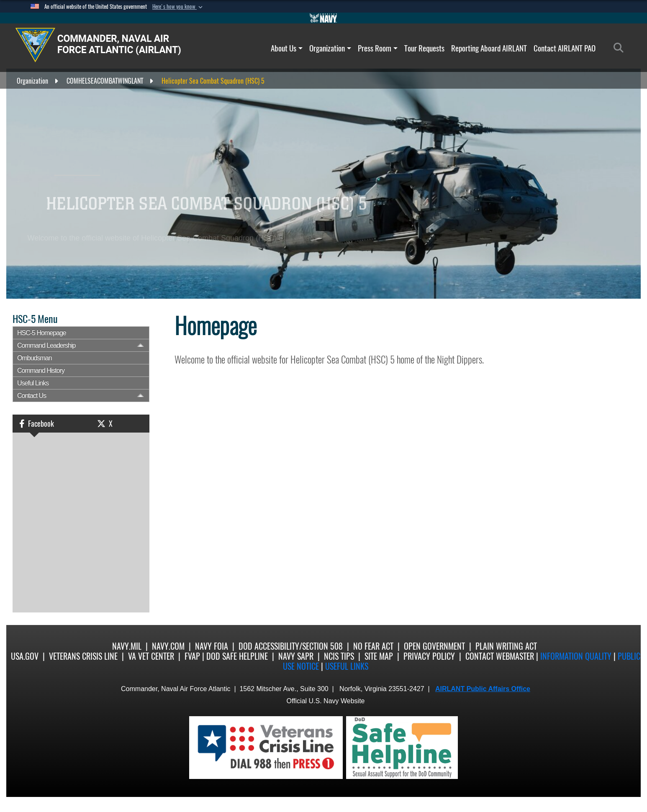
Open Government (434, 646)
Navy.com (168, 646)
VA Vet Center (151, 656)
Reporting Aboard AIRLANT (489, 48)
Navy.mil (127, 646)
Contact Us (32, 396)
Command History (41, 370)
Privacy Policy (429, 656)
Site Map (379, 656)
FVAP (192, 656)
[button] (178, 7)
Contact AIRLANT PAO (565, 48)
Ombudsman (35, 358)
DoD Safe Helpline (237, 656)
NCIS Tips (339, 656)
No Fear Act (373, 646)
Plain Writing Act (506, 646)
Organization (330, 48)
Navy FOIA (212, 646)
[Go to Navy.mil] (323, 18)
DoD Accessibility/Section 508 (291, 646)
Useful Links (33, 383)
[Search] (621, 48)
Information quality (576, 656)
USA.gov (25, 656)
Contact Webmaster (500, 656)
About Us (287, 48)
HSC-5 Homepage (42, 333)
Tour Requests (424, 48)
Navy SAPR (296, 656)
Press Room (378, 48)
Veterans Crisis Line (83, 656)
